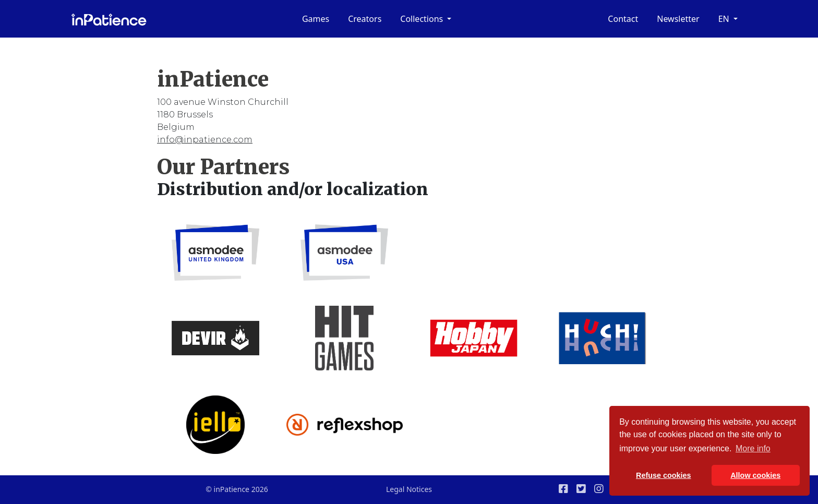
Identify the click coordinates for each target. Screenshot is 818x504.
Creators (365, 19)
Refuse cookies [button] (664, 475)
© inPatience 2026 (237, 489)
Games (316, 19)
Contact (623, 19)
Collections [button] (423, 19)
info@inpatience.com (205, 140)
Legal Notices (409, 489)
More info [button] (753, 448)
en (725, 19)
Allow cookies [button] (755, 475)
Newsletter (678, 19)
